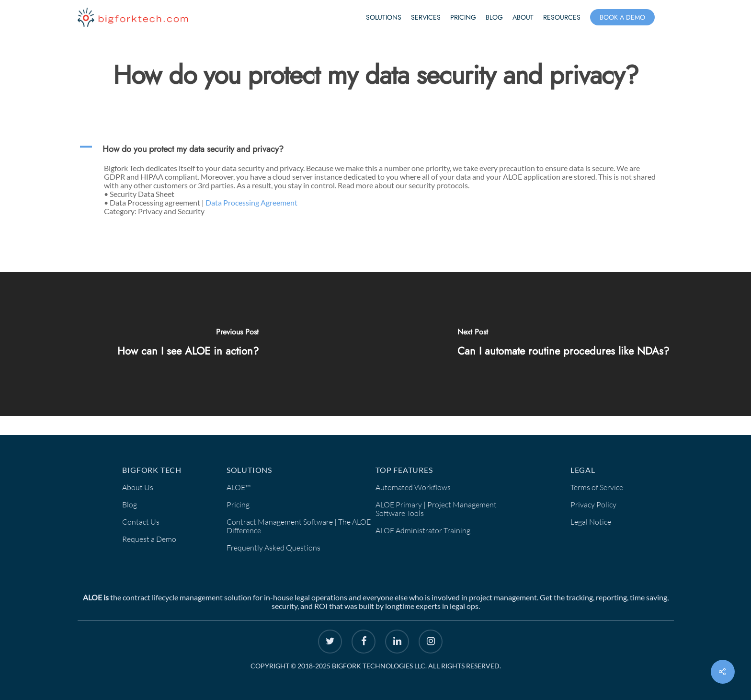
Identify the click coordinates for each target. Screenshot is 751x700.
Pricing (463, 17)
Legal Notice (591, 522)
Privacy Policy (593, 505)
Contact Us (141, 522)
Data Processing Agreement (251, 202)
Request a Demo (149, 539)
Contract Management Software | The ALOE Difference (299, 526)
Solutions (384, 17)
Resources (562, 17)
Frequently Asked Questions (273, 548)
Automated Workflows (413, 487)
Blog (494, 17)
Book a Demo (622, 17)
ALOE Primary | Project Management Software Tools (436, 509)
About (523, 17)
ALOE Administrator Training (423, 530)
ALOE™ (239, 487)
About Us (138, 487)
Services (426, 17)
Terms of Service (597, 487)
